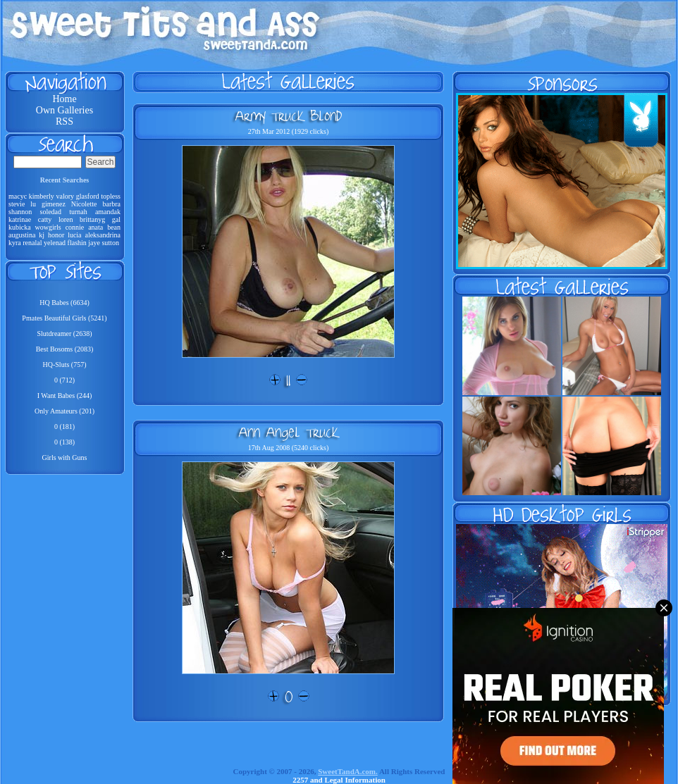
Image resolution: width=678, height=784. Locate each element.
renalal (32, 243)
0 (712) (64, 380)
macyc (18, 196)
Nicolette (84, 204)
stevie (17, 204)
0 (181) (64, 427)
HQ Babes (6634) (64, 303)
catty (45, 219)
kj (42, 235)
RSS (64, 122)
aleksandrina (103, 235)
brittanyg (92, 219)
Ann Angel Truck (289, 432)
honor (56, 235)
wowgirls (48, 227)
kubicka (20, 227)
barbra (111, 204)
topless (111, 196)
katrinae (20, 219)
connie (75, 227)
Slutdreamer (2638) (64, 334)
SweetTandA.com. (348, 771)
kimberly (42, 196)
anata (95, 227)
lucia (74, 235)
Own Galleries (64, 110)
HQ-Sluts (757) (65, 365)
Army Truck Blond (288, 116)
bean (114, 227)
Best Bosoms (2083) (65, 349)
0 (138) (64, 442)
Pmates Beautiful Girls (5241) (64, 318)
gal (116, 219)
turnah (78, 212)
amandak (108, 212)
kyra (15, 243)
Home (64, 99)
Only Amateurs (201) (64, 411)
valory (66, 196)
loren (66, 219)
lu (33, 204)
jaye (94, 243)
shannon (20, 212)
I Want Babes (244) (65, 396)
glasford (88, 196)
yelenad (55, 243)
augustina (22, 235)
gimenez (54, 204)
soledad (51, 212)
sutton (110, 243)
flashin (77, 243)
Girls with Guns (65, 458)
